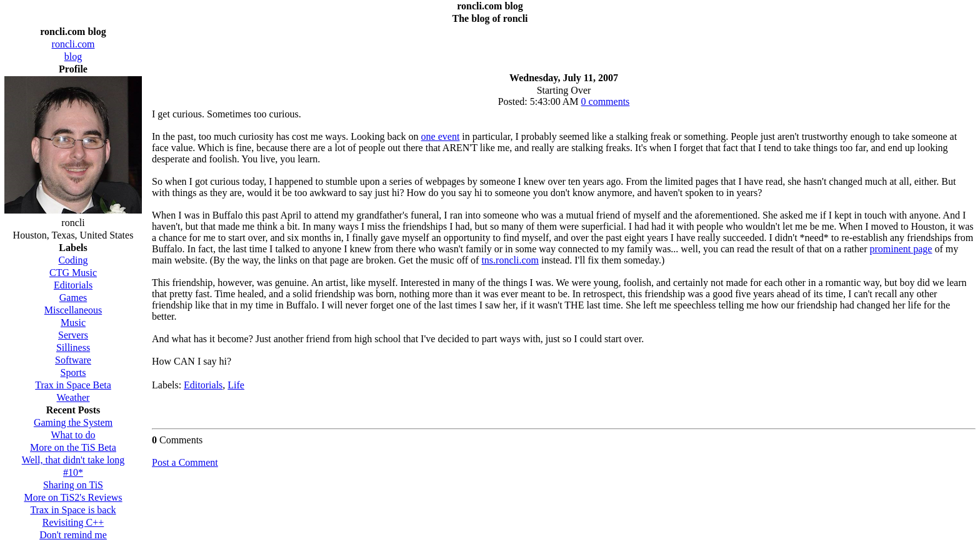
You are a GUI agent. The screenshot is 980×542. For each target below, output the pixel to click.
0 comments (606, 101)
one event (441, 136)
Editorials (203, 385)
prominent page (901, 249)
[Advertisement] (564, 45)
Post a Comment (185, 462)
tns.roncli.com (510, 260)
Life (236, 385)
